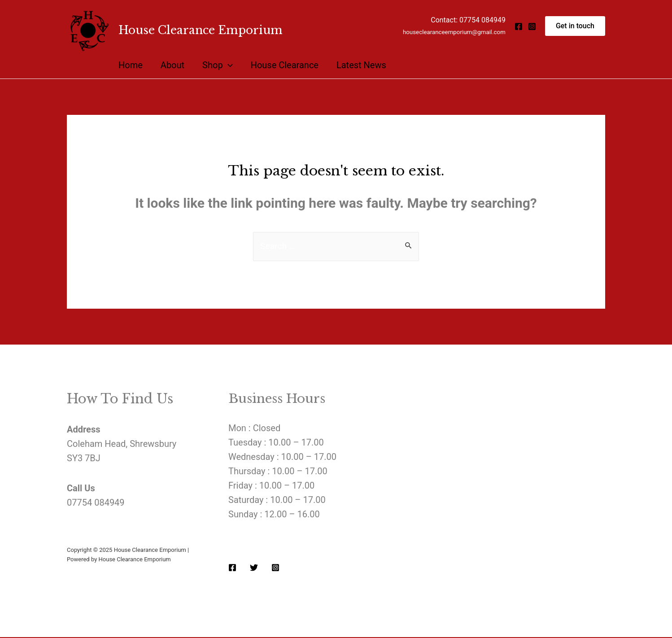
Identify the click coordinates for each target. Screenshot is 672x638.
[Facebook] (519, 26)
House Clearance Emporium (201, 30)
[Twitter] (254, 568)
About (172, 65)
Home (131, 65)
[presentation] (228, 65)
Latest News (361, 65)
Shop (218, 65)
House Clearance (285, 65)
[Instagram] (532, 26)
